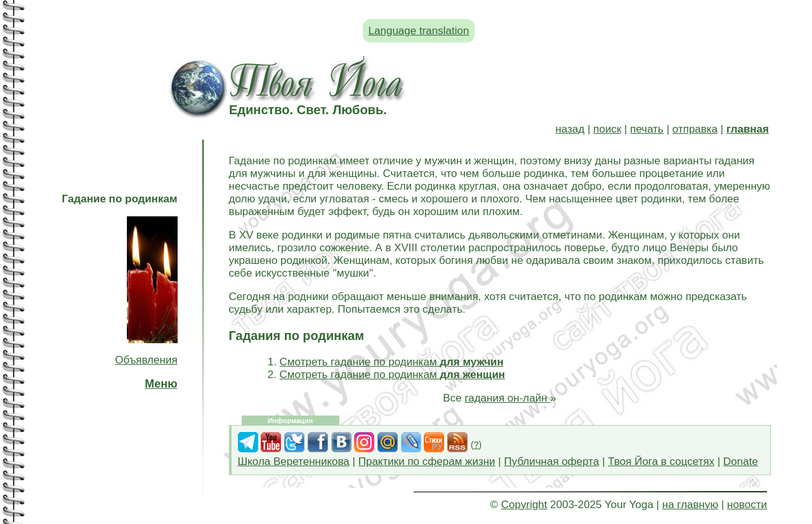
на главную (690, 505)
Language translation (419, 31)
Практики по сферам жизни (427, 462)
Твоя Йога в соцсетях (661, 462)
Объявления (146, 360)
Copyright (524, 505)
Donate (741, 462)
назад (570, 129)
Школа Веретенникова (294, 462)
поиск (607, 129)
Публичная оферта (551, 462)
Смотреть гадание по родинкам (392, 362)
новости (747, 505)
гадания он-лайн (507, 398)
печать (647, 129)
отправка (695, 129)
